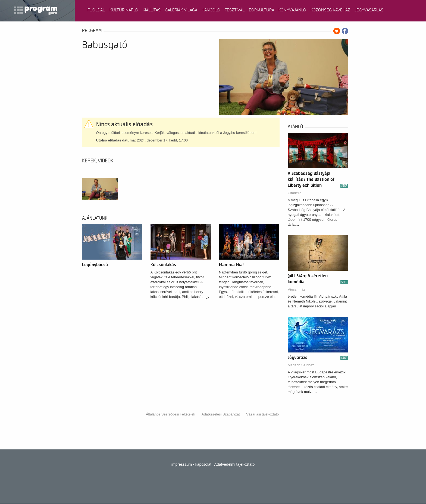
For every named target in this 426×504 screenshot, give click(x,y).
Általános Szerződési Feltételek (170, 414)
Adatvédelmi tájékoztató (235, 464)
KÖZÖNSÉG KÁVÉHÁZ (330, 10)
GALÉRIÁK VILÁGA (181, 10)
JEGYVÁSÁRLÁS (369, 10)
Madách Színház (301, 365)
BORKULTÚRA (261, 10)
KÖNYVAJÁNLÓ (292, 10)
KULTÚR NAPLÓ (124, 10)
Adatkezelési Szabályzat (221, 414)
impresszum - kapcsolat (191, 464)
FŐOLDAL (96, 10)
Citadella (295, 193)
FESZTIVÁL (235, 10)
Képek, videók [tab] (98, 161)
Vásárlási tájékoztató (262, 414)
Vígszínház (296, 289)
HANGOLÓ (211, 10)
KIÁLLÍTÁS (152, 10)
